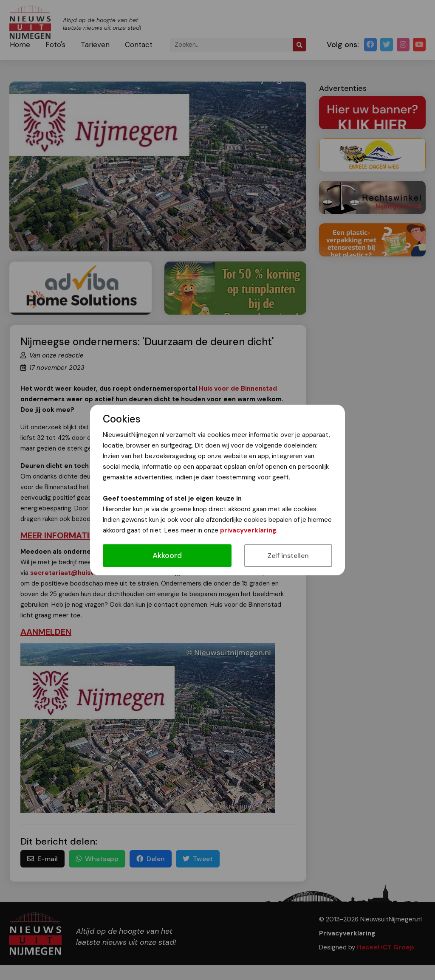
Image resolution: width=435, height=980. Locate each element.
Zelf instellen (288, 556)
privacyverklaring (248, 530)
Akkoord (167, 555)
